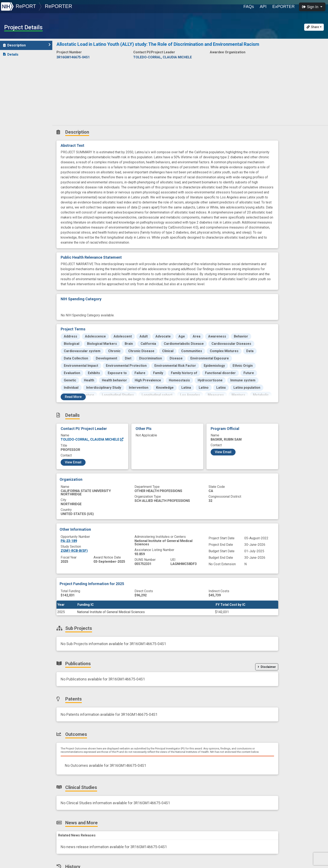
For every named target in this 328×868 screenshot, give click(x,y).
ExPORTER (283, 6)
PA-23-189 (69, 541)
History (11, 119)
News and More (18, 110)
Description (27, 45)
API (263, 6)
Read (73, 397)
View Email (73, 462)
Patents (11, 82)
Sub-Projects (17, 64)
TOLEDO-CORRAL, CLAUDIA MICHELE (92, 439)
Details (11, 54)
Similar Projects (19, 128)
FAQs (249, 6)
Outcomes (14, 91)
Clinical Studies (18, 100)
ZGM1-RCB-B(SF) (74, 551)
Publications (16, 73)
